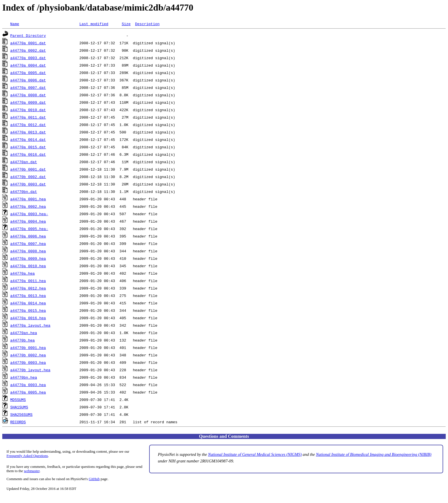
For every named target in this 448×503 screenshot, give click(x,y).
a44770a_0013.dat (28, 132)
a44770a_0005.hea (28, 392)
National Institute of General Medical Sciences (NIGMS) (255, 454)
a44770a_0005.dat (28, 73)
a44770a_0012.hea (28, 288)
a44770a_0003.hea (28, 385)
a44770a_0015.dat (28, 147)
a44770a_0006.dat (28, 80)
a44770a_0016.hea (28, 318)
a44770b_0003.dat (28, 184)
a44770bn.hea (24, 377)
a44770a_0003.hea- (29, 214)
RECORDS (18, 422)
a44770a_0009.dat (28, 102)
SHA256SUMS (21, 414)
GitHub (94, 479)
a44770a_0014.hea (28, 303)
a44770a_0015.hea (28, 310)
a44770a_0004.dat (28, 65)
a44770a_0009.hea (28, 258)
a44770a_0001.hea (28, 199)
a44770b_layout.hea (30, 370)
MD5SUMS (18, 400)
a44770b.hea (23, 340)
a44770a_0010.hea (28, 266)
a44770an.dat (24, 162)
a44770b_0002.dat (28, 177)
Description (147, 24)
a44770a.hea (23, 273)
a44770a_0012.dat (28, 125)
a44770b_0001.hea (28, 348)
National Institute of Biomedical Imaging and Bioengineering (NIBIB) (374, 454)
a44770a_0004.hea (28, 221)
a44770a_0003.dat (28, 58)
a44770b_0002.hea (28, 355)
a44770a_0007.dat (28, 87)
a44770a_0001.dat (28, 43)
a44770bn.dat (24, 191)
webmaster (32, 471)
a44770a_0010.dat (28, 110)
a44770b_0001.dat (28, 169)
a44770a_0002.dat (28, 50)
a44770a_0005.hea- (29, 229)
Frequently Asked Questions (27, 456)
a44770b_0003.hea (28, 362)
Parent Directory (28, 35)
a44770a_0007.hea (28, 243)
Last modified (94, 24)
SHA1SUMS (19, 407)
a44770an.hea (24, 333)
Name (15, 24)
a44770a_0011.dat (28, 117)
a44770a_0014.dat (28, 139)
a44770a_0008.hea (28, 251)
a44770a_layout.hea (30, 325)
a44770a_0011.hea (28, 281)
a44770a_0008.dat (28, 95)
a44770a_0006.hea (28, 236)
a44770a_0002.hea (28, 206)
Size (126, 24)
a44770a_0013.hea (28, 296)
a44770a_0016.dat (28, 154)
